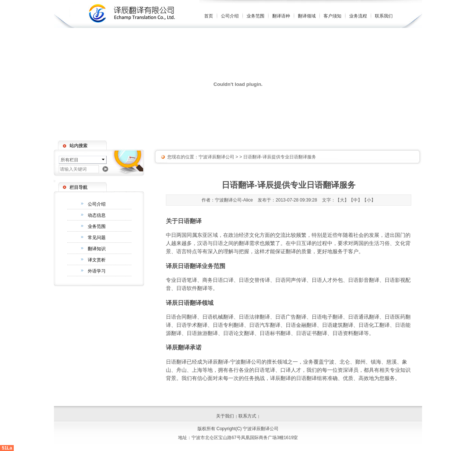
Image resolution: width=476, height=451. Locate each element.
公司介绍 (230, 16)
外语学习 (97, 271)
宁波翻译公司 (246, 362)
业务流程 (358, 16)
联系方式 (247, 416)
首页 (209, 16)
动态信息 (97, 215)
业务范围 (255, 16)
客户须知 (332, 16)
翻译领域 (307, 16)
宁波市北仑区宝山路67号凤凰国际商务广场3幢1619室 (245, 438)
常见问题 (97, 238)
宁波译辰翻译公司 (216, 157)
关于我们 (225, 416)
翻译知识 (97, 249)
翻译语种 (281, 16)
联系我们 (384, 16)
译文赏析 (97, 260)
